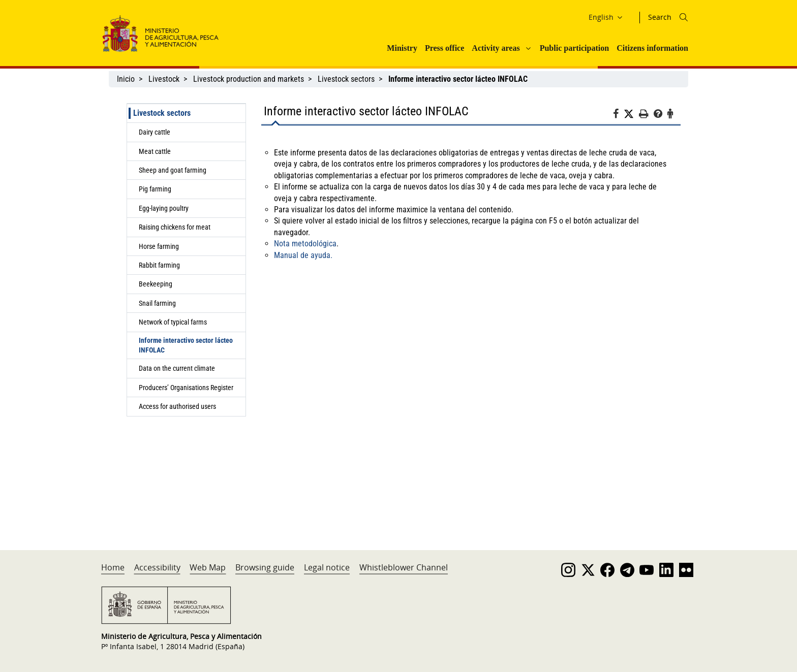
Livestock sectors (346, 79)
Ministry (402, 48)
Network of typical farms (173, 322)
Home (113, 567)
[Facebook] (618, 115)
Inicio (126, 79)
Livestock (164, 79)
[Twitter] (631, 114)
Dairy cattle (155, 132)
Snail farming (157, 303)
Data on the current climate (177, 368)
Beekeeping (156, 284)
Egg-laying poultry (164, 208)
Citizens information (652, 48)
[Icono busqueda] (684, 17)
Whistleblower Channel (404, 567)
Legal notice (327, 567)
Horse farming (159, 246)
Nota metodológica (305, 244)
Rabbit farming (159, 265)
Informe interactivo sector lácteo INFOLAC (186, 345)
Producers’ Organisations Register (186, 388)
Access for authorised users (177, 406)
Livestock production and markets (249, 79)
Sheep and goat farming (173, 170)
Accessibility (157, 567)
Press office (445, 48)
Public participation (574, 48)
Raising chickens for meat (175, 227)
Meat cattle (155, 151)
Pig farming (155, 189)
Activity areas (496, 48)
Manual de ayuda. (303, 255)
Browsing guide (265, 567)
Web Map (208, 567)
